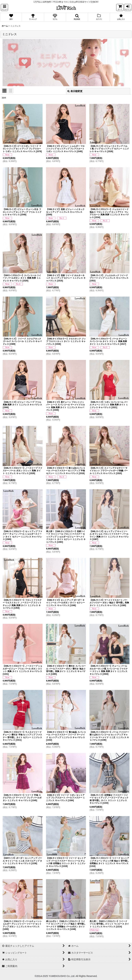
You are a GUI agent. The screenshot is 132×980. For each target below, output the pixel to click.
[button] (4, 7)
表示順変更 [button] (75, 91)
